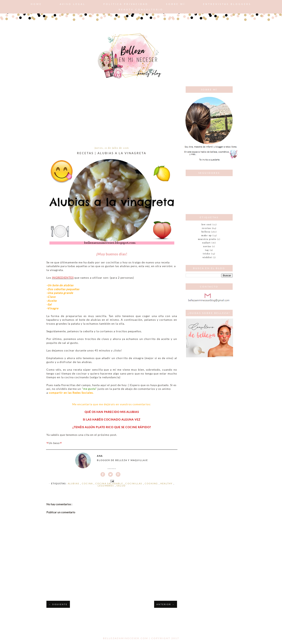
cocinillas (134, 483)
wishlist (207, 257)
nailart (207, 243)
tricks (207, 254)
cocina (88, 483)
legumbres (106, 486)
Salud (121, 486)
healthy (167, 483)
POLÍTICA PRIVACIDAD (126, 4)
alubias (74, 483)
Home (36, 4)
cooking (152, 483)
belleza (206, 232)
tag (207, 250)
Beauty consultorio (141, 9)
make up (207, 235)
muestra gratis (207, 239)
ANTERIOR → (165, 604)
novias (207, 246)
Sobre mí (176, 4)
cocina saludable (110, 483)
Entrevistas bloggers (227, 4)
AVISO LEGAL (73, 4)
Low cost (207, 224)
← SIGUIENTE (58, 604)
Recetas (207, 228)
